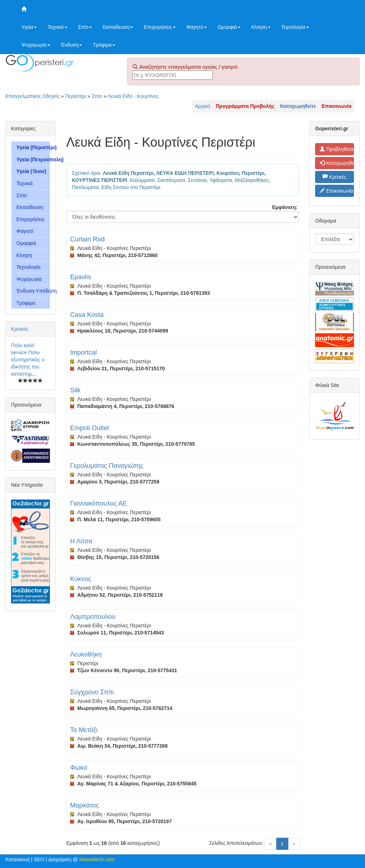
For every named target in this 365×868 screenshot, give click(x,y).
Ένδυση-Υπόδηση (33, 291)
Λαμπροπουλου (93, 617)
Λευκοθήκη (86, 654)
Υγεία (29, 27)
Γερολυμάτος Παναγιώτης (107, 466)
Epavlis (81, 277)
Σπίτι (85, 27)
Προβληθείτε (337, 149)
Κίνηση (261, 27)
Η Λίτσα (81, 541)
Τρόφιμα (104, 45)
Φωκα (79, 768)
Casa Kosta (87, 315)
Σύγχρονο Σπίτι (92, 692)
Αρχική (203, 106)
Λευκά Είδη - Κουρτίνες (133, 96)
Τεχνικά (57, 27)
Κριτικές (20, 329)
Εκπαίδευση (118, 27)
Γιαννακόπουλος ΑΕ (99, 503)
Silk (75, 390)
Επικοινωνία (336, 191)
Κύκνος (81, 579)
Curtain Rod (88, 239)
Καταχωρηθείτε (337, 163)
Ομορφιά (229, 27)
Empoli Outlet (90, 428)
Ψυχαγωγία (36, 45)
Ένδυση (72, 45)
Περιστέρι (76, 96)
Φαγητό (197, 27)
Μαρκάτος (85, 805)
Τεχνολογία (295, 27)
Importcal (84, 352)
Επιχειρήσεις (160, 27)
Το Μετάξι (84, 730)
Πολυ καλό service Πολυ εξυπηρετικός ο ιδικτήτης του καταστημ (28, 360)
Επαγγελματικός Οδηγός (32, 96)
